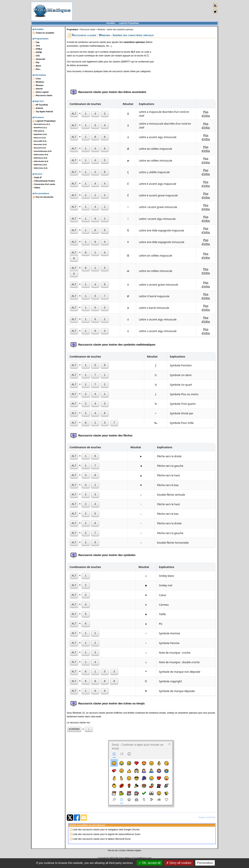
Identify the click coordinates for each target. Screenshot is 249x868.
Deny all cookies (179, 863)
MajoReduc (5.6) (40, 134)
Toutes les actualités (43, 33)
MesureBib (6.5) (40, 141)
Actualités (111, 23)
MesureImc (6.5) (40, 144)
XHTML (38, 52)
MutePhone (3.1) (40, 128)
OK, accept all (150, 863)
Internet (38, 89)
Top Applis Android (43, 112)
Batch (37, 66)
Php (36, 63)
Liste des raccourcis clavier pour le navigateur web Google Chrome (106, 830)
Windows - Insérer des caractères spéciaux (116, 30)
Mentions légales (134, 851)
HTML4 (37, 49)
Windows (38, 82)
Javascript (39, 59)
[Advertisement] (142, 11)
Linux (37, 79)
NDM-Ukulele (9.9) (41, 161)
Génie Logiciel (41, 92)
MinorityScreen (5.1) (41, 124)
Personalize (205, 863)
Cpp (36, 42)
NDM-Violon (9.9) (40, 168)
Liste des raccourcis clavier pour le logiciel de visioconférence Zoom (107, 835)
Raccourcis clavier (43, 96)
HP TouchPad (40, 105)
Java (36, 46)
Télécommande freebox (44, 181)
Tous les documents (43, 197)
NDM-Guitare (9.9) (41, 155)
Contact (122, 851)
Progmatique (72, 30)
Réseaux (38, 85)
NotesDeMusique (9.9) (42, 151)
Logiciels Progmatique (129, 23)
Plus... (37, 69)
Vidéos (36, 188)
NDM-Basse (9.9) (40, 158)
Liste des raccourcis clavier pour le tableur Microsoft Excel (102, 840)
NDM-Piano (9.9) (40, 165)
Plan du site (113, 851)
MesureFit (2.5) (39, 148)
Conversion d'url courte (44, 184)
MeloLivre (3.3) (39, 138)
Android (38, 108)
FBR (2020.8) (38, 131)
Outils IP (37, 178)
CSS (36, 56)
